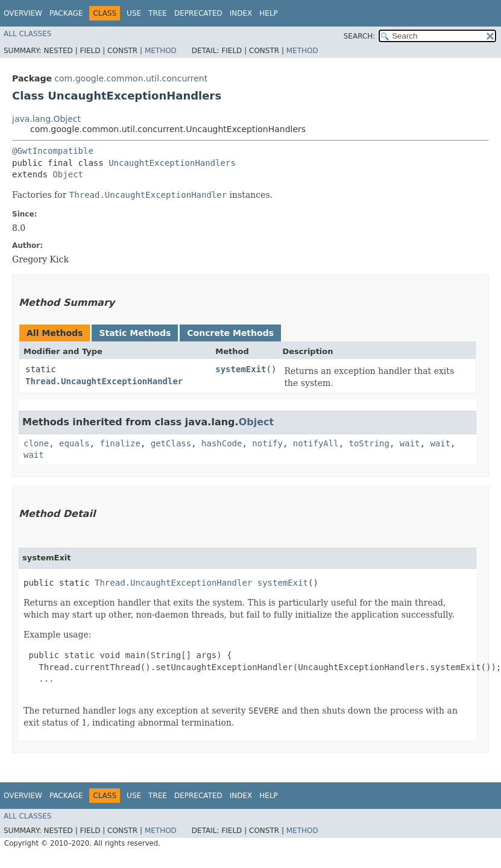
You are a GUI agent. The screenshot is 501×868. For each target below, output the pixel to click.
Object (68, 174)
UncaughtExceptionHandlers (172, 163)
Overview (23, 13)
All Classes (27, 34)
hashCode (222, 443)
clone (36, 443)
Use (134, 13)
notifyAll (316, 443)
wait (410, 443)
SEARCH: (360, 36)
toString (369, 443)
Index (241, 13)
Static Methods (135, 333)
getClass (171, 443)
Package (66, 13)
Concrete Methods (230, 333)
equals (74, 443)
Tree (158, 13)
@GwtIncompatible (53, 151)
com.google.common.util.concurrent (131, 78)
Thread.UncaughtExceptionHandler (104, 381)
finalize (120, 443)
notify (267, 443)
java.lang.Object (46, 119)
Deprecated (198, 13)
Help (269, 13)
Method (161, 51)
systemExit (241, 369)
